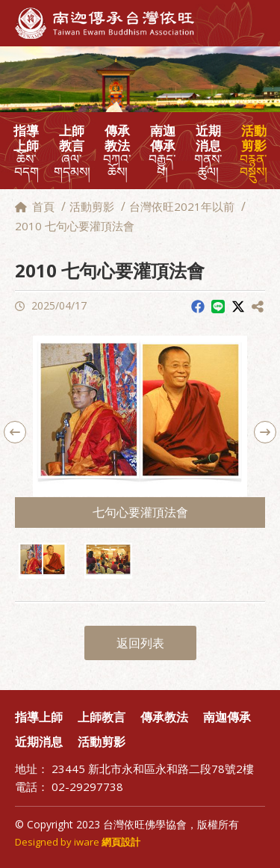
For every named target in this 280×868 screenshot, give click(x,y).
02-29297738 (87, 787)
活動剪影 (253, 151)
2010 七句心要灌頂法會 (75, 226)
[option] (140, 432)
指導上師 (27, 151)
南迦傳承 (162, 151)
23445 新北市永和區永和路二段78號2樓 (153, 769)
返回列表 (140, 643)
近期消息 (208, 151)
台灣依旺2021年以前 (182, 206)
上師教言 (72, 151)
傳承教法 (118, 151)
